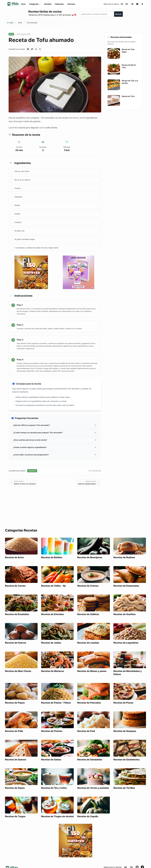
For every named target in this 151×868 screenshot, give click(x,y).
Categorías (35, 4)
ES (127, 4)
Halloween (59, 4)
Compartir (32, 471)
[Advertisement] (75, 512)
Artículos (71, 4)
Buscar (118, 14)
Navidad (48, 4)
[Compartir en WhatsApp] (36, 49)
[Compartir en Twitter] (32, 49)
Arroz (20, 23)
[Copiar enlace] (40, 49)
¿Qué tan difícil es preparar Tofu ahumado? (55, 425)
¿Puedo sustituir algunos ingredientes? (55, 447)
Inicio (23, 4)
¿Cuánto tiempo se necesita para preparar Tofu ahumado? (55, 433)
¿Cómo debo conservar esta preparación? (55, 455)
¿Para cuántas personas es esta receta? (55, 440)
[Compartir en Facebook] (28, 49)
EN (122, 4)
